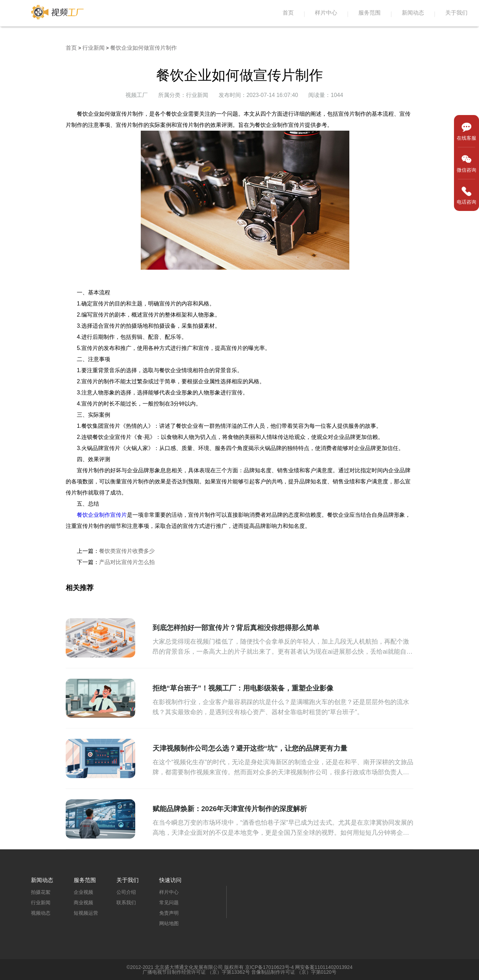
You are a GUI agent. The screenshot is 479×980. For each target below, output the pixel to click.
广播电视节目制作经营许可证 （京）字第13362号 (196, 972)
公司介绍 (126, 892)
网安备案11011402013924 (324, 967)
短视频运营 (86, 913)
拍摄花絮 (41, 892)
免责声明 (169, 913)
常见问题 (169, 903)
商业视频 (83, 903)
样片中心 (326, 13)
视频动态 (41, 913)
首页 (288, 13)
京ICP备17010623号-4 (269, 967)
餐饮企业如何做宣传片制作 (144, 48)
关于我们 (456, 13)
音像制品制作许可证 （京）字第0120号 (294, 972)
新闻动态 (413, 13)
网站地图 (169, 923)
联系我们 (126, 903)
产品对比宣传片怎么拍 (127, 562)
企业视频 (83, 892)
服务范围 (370, 13)
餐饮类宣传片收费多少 (127, 551)
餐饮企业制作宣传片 (102, 515)
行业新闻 (94, 48)
